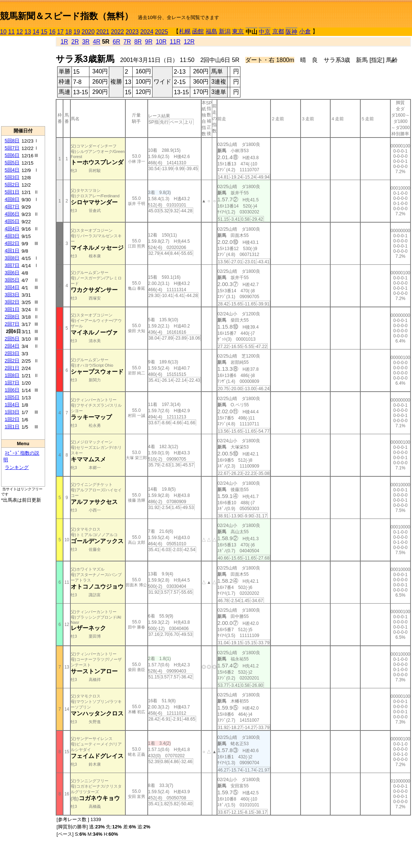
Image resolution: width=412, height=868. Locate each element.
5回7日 (12, 148)
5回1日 (12, 192)
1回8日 (12, 375)
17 (60, 32)
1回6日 (12, 390)
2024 (147, 32)
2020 (88, 32)
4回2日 (12, 243)
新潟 (225, 31)
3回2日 (12, 302)
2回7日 (12, 324)
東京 (238, 31)
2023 (132, 32)
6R (117, 42)
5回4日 (12, 170)
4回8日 (12, 199)
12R (189, 42)
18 (69, 32)
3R (86, 42)
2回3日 (12, 353)
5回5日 (12, 163)
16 (52, 32)
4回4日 (12, 229)
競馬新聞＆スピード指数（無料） (67, 16)
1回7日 (12, 383)
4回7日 (12, 207)
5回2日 (12, 185)
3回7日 (12, 265)
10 (3, 32)
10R (161, 42)
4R (96, 42)
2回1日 (12, 368)
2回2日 (12, 361)
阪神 (291, 32)
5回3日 (12, 177)
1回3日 (12, 412)
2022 (118, 32)
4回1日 (12, 251)
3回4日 (12, 287)
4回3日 (12, 236)
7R (127, 42)
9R (149, 42)
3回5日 (12, 280)
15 (44, 32)
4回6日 (12, 214)
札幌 (185, 31)
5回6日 (12, 155)
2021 (103, 32)
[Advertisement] (23, 81)
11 (11, 32)
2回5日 (12, 339)
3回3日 (12, 295)
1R (64, 42)
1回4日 (12, 405)
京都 (278, 31)
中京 (265, 32)
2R (75, 42)
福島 (211, 31)
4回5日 (12, 221)
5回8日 (12, 141)
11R (175, 42)
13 (28, 32)
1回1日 (12, 427)
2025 (162, 32)
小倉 (305, 31)
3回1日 (12, 309)
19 (77, 32)
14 (36, 32)
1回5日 (12, 397)
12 (20, 32)
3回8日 (12, 258)
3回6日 (12, 273)
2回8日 (12, 317)
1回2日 (12, 419)
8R (138, 42)
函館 (198, 31)
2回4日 (12, 346)
